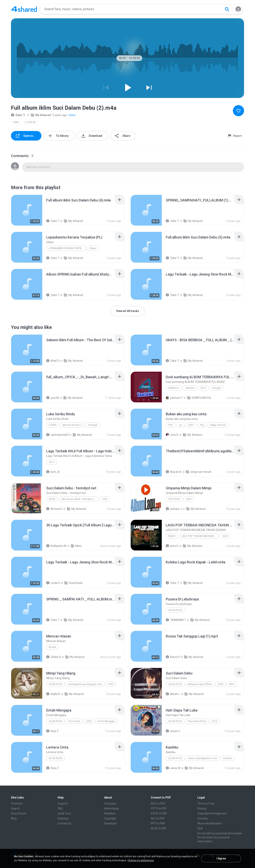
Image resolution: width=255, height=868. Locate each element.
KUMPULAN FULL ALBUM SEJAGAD (200, 398)
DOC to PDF (158, 803)
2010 (215, 721)
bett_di (53, 472)
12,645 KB (30, 122)
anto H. (172, 546)
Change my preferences (141, 860)
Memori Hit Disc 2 (72, 425)
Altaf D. (53, 361)
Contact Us (64, 823)
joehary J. (174, 509)
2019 (203, 388)
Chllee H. (54, 657)
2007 (191, 425)
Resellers (110, 813)
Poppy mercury (218, 425)
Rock (52, 499)
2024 (225, 536)
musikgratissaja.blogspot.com (85, 684)
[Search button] (227, 9)
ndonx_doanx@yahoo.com (203, 758)
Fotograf (93, 425)
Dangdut (174, 388)
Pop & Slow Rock (197, 721)
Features (63, 818)
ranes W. (173, 768)
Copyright (110, 818)
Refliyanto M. (57, 546)
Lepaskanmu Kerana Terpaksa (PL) (67, 248)
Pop (171, 425)
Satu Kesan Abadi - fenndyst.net (79, 499)
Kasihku (228, 758)
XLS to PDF (158, 818)
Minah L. (173, 694)
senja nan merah (199, 472)
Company (110, 803)
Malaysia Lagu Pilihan (200, 684)
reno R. (172, 435)
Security (203, 818)
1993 (111, 684)
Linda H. (53, 583)
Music (172, 536)
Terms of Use (206, 803)
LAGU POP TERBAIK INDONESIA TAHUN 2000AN (200, 536)
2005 (189, 499)
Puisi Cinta (74, 721)
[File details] (27, 210)
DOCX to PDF (159, 813)
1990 (105, 499)
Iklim (232, 684)
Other (53, 425)
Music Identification (210, 823)
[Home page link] (24, 9)
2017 (52, 462)
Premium (17, 803)
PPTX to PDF (159, 808)
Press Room (19, 813)
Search (15, 808)
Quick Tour (64, 813)
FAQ (60, 808)
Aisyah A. (174, 472)
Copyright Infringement (212, 813)
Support (63, 803)
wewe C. (173, 731)
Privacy (202, 808)
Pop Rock (174, 499)
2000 (89, 721)
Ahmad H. (55, 509)
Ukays (93, 248)
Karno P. (173, 657)
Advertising (111, 808)
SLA (200, 828)
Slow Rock (175, 610)
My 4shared (41, 115)
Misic (76, 546)
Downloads (74, 583)
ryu (181, 425)
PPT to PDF (158, 823)
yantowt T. (175, 398)
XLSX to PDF (159, 828)
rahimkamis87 (57, 435)
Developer (111, 823)
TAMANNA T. (176, 620)
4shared (190, 388)
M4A (16, 122)
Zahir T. (18, 115)
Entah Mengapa (106, 721)
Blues (52, 647)
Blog (14, 818)
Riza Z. (53, 731)
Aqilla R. (53, 694)
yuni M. (53, 398)
